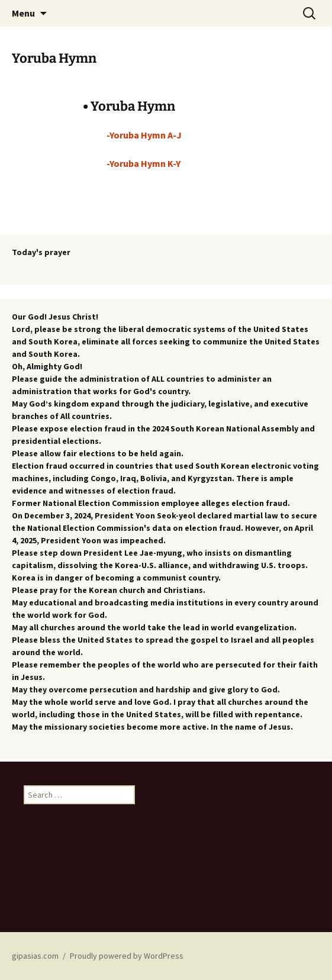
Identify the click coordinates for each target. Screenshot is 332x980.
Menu (23, 13)
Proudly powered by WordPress (127, 956)
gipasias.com (35, 956)
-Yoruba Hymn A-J (144, 135)
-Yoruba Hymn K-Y (144, 163)
